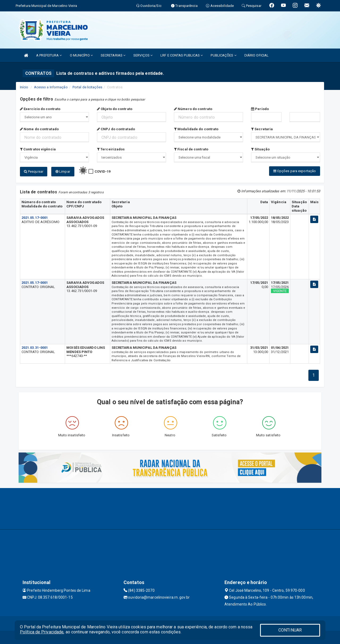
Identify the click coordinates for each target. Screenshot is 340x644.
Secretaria (262, 129)
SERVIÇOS (143, 55)
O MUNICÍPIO (81, 55)
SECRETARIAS (113, 55)
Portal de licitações (87, 87)
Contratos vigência (38, 149)
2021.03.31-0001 (35, 348)
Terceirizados (111, 149)
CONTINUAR (290, 630)
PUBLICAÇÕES (223, 55)
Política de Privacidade (42, 632)
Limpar (63, 171)
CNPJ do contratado (116, 129)
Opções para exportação (295, 171)
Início (24, 87)
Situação (260, 149)
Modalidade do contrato (196, 129)
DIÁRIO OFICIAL (256, 55)
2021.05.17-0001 (35, 218)
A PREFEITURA (49, 55)
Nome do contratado (39, 129)
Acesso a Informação (51, 87)
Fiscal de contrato (191, 149)
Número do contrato (193, 109)
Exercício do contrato (40, 109)
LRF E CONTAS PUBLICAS (182, 55)
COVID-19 (103, 171)
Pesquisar (34, 171)
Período (260, 109)
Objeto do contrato (115, 109)
